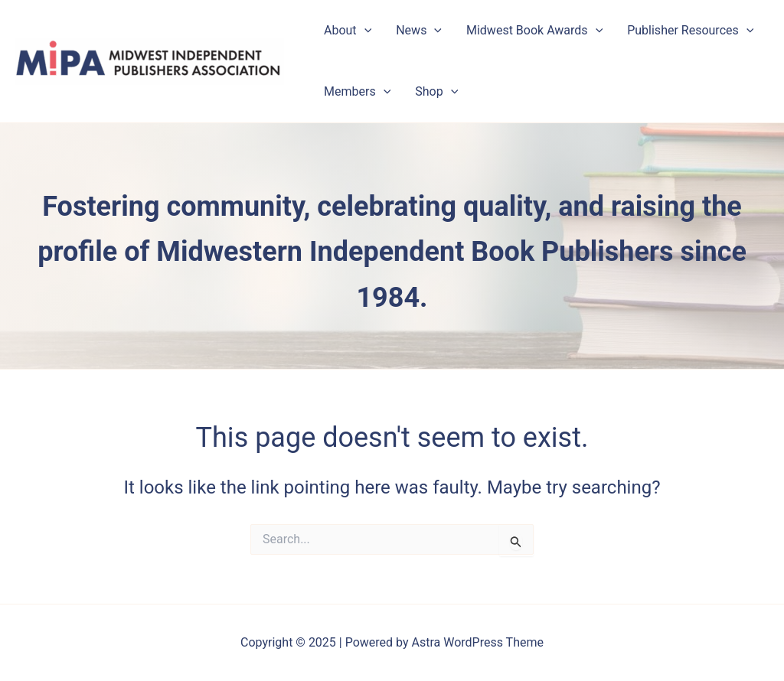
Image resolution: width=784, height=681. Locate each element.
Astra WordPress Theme (478, 642)
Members (357, 92)
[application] (364, 31)
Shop (436, 92)
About (348, 31)
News (419, 31)
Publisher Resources (690, 31)
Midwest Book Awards (534, 31)
